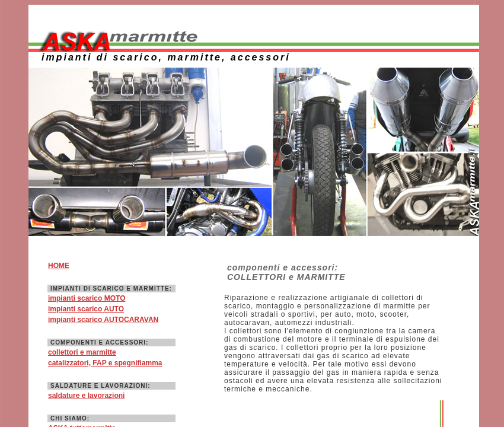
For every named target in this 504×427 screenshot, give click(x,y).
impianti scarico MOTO (87, 298)
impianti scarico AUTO (86, 309)
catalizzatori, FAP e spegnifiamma (105, 363)
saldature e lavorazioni (86, 396)
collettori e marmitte (82, 352)
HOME (59, 266)
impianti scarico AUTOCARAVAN (103, 320)
